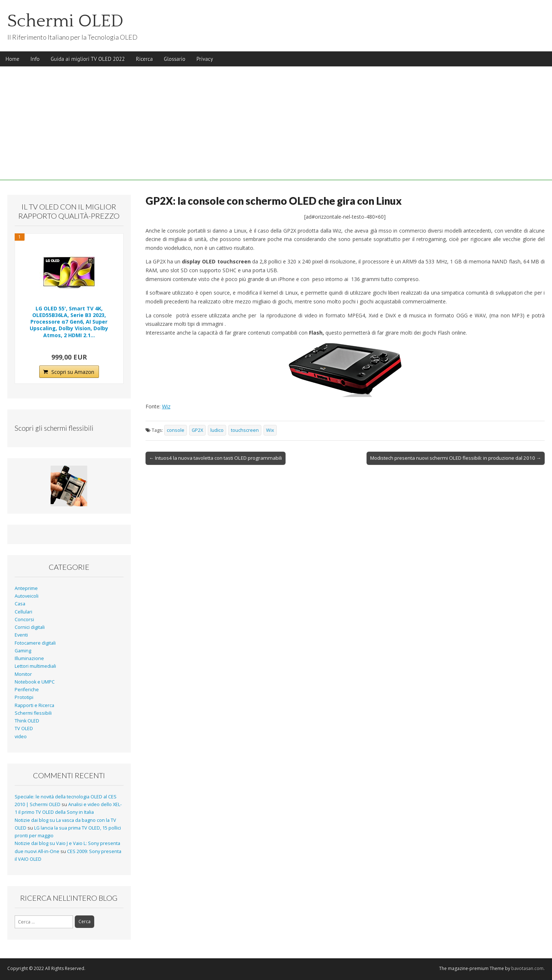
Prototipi (24, 697)
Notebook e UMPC (35, 682)
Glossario (175, 59)
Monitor (23, 674)
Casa (20, 604)
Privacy (205, 59)
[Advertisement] (276, 129)
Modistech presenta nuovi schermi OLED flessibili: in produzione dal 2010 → (456, 458)
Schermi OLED (65, 21)
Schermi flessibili (33, 713)
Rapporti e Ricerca (34, 705)
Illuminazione (29, 658)
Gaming (23, 651)
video (21, 737)
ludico (217, 430)
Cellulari (23, 612)
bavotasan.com (527, 968)
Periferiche (27, 690)
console (176, 430)
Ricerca (144, 59)
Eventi (21, 635)
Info (35, 59)
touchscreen (245, 430)
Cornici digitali (30, 627)
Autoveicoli (27, 596)
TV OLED (24, 728)
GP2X (197, 430)
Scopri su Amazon (73, 372)
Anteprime (26, 588)
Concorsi (24, 620)
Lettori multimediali (35, 666)
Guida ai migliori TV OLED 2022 (88, 59)
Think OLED (27, 721)
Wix (270, 430)
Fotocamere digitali (35, 643)
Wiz (166, 406)
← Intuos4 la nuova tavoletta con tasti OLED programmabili (216, 458)
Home (12, 59)
